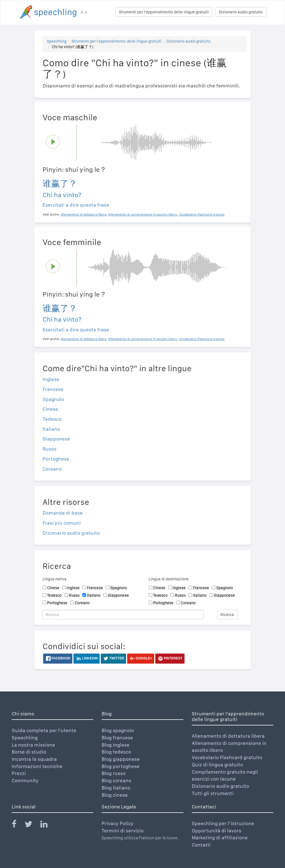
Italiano (51, 429)
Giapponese (56, 439)
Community (25, 780)
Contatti (201, 845)
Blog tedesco (116, 752)
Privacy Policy (118, 823)
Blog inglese (116, 745)
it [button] (84, 12)
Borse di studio (29, 752)
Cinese (50, 409)
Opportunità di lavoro (217, 831)
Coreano (52, 469)
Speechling (57, 41)
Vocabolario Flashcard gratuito (227, 757)
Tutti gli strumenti (213, 793)
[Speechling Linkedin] (47, 825)
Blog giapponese (121, 759)
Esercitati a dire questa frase (76, 205)
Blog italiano (116, 788)
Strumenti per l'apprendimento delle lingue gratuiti (164, 12)
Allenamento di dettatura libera (228, 736)
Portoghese (56, 459)
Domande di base (63, 513)
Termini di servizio (123, 831)
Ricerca (227, 615)
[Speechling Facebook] (18, 825)
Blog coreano (116, 780)
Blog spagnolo (118, 730)
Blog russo (114, 773)
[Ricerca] (123, 615)
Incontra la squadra (34, 759)
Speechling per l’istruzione (223, 823)
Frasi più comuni (62, 523)
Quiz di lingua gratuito (217, 765)
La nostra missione (33, 745)
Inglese (51, 379)
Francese (53, 389)
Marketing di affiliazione (220, 838)
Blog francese (117, 738)
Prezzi (19, 773)
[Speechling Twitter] (32, 825)
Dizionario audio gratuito (241, 12)
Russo (50, 449)
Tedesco (52, 419)
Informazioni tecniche (37, 766)
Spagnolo (53, 399)
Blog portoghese (121, 766)
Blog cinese (115, 795)
